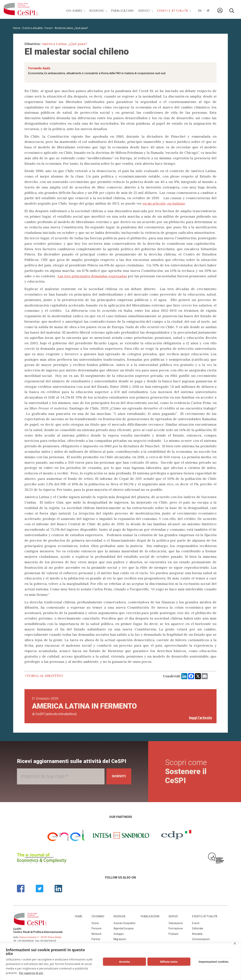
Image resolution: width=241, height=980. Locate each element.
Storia (95, 923)
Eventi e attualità (173, 11)
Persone (96, 928)
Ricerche (97, 11)
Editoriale (198, 928)
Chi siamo (75, 11)
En (200, 11)
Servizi (145, 11)
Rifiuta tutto (169, 962)
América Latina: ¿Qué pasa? (71, 28)
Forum (49, 28)
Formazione (176, 928)
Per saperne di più (31, 973)
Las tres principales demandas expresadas (92, 276)
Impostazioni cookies (214, 962)
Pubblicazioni (123, 11)
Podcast (173, 934)
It (208, 11)
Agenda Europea (124, 928)
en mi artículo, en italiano (164, 203)
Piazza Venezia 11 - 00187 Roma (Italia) (40, 937)
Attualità (197, 934)
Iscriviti (117, 776)
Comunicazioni (201, 939)
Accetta (125, 962)
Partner (96, 939)
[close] (235, 943)
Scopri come (187, 772)
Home (17, 28)
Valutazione (176, 923)
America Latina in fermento (84, 706)
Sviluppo (119, 934)
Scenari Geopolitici (124, 923)
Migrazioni (120, 939)
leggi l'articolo (201, 718)
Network (96, 934)
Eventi (196, 923)
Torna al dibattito (45, 676)
